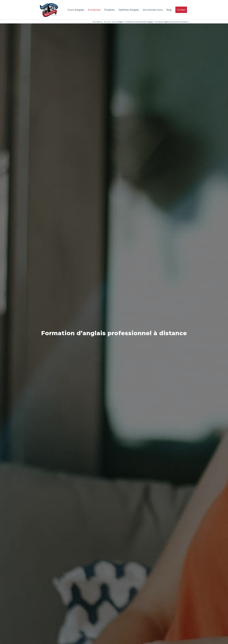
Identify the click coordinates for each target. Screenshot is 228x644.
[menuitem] (76, 10)
